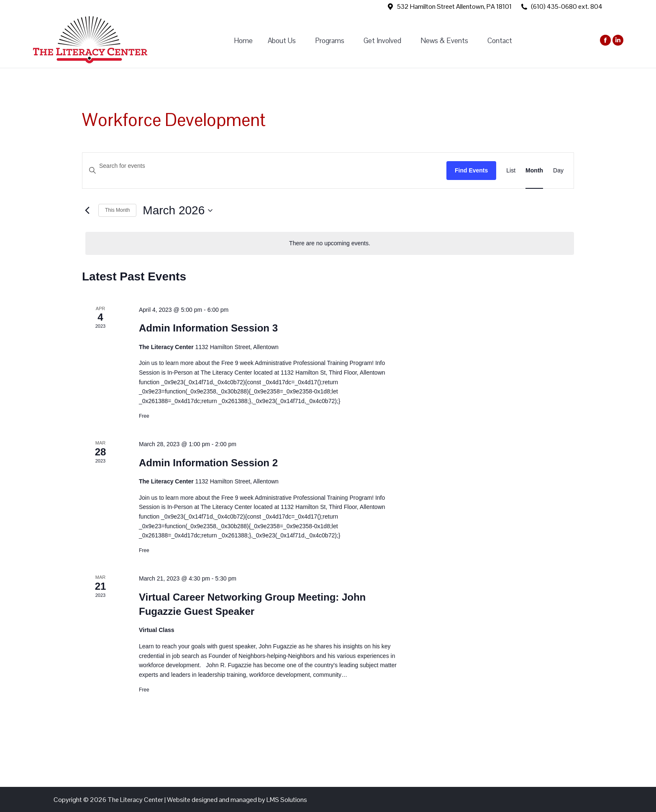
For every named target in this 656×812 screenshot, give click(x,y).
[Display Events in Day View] (558, 171)
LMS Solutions (287, 800)
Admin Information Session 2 (208, 463)
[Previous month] (87, 211)
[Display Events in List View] (511, 171)
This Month (117, 210)
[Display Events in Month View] (534, 171)
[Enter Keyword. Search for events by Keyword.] (264, 166)
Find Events (471, 170)
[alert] (330, 243)
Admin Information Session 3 (208, 328)
